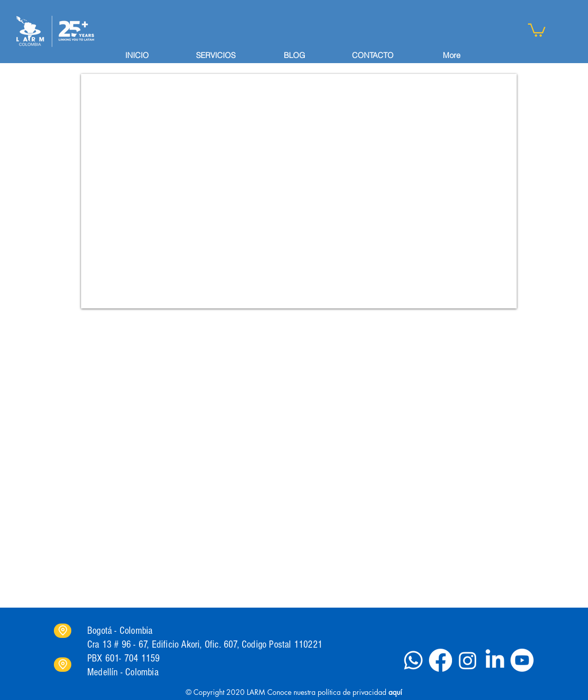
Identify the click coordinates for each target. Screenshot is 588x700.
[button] (537, 30)
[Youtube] (522, 660)
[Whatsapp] (413, 660)
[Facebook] (440, 660)
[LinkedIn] (495, 660)
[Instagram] (468, 660)
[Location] (63, 631)
